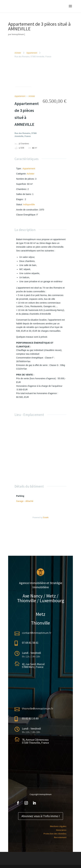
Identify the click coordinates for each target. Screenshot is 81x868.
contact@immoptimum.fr (37, 633)
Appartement (32, 53)
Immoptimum (18, 34)
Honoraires (61, 830)
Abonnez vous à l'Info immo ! (41, 816)
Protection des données (55, 834)
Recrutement (60, 837)
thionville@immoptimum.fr (38, 709)
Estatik (46, 518)
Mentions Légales (58, 826)
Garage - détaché (25, 501)
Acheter (18, 53)
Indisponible (29, 204)
